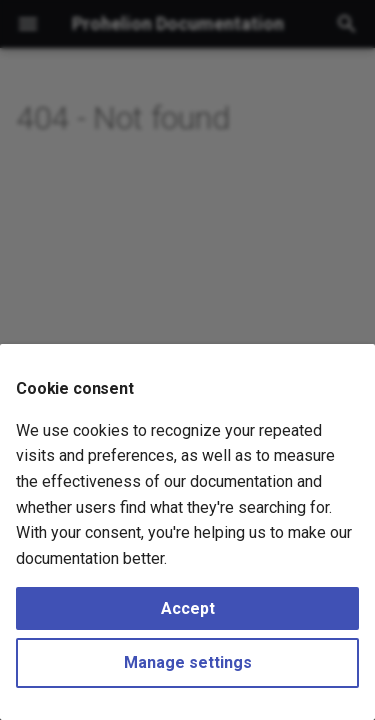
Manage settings (188, 662)
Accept (188, 608)
